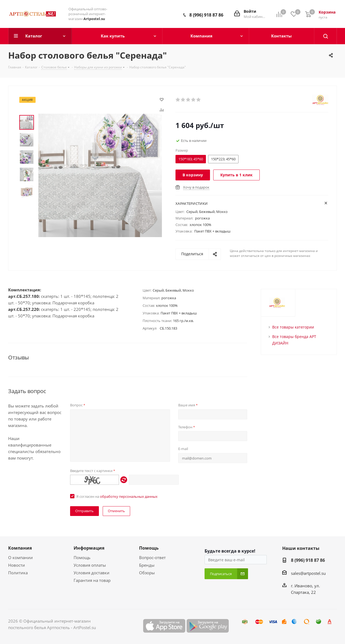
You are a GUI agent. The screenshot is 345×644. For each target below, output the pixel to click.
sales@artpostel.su (308, 573)
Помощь (82, 557)
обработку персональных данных (129, 496)
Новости (17, 565)
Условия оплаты (90, 565)
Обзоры (147, 573)
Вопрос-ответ (152, 557)
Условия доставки (92, 573)
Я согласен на (117, 496)
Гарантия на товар (92, 580)
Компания (20, 548)
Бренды (147, 565)
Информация (89, 548)
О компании (21, 557)
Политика (18, 573)
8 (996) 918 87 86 (206, 15)
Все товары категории (293, 327)
